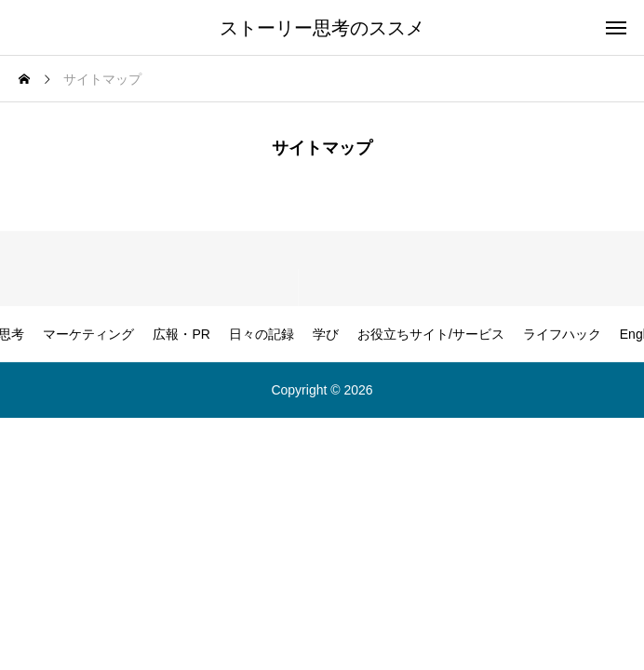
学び (326, 334)
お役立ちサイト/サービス (431, 334)
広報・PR (181, 334)
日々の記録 (262, 334)
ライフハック (562, 334)
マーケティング (88, 334)
